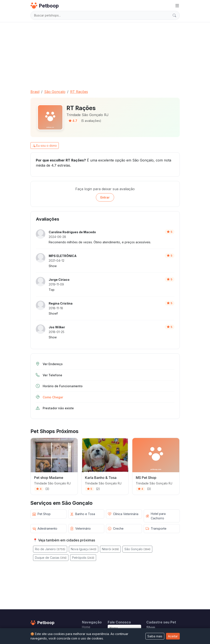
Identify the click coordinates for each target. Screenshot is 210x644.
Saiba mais (155, 636)
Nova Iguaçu (84, 549)
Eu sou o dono (45, 146)
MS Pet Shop (146, 478)
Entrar (105, 197)
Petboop (45, 6)
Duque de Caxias (51, 558)
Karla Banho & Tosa (101, 478)
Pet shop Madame (49, 478)
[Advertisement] (105, 54)
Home (86, 627)
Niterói (110, 549)
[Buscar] (174, 15)
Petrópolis (83, 558)
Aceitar (173, 636)
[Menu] (177, 6)
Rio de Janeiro (50, 549)
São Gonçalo (137, 549)
